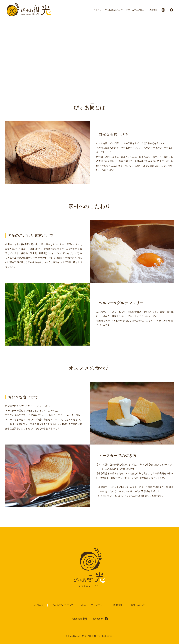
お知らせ (98, 10)
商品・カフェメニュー (136, 10)
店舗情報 (153, 10)
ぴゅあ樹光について (114, 10)
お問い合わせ (138, 605)
